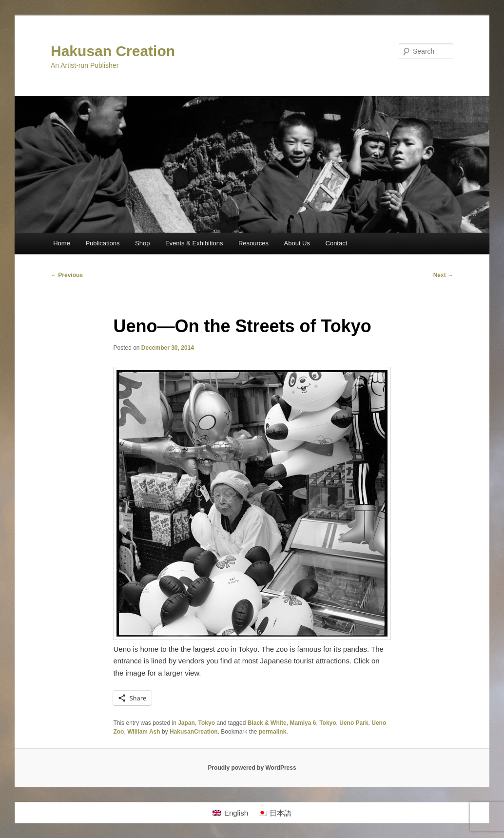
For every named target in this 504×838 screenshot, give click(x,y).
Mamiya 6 (303, 723)
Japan (186, 723)
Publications (102, 243)
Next (443, 275)
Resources (253, 243)
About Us (297, 243)
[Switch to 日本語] (275, 813)
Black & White (267, 723)
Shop (142, 243)
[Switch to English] (230, 813)
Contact (337, 243)
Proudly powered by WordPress (252, 768)
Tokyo (207, 723)
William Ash (144, 732)
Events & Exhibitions (194, 243)
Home (62, 243)
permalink (273, 732)
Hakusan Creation (113, 51)
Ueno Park (354, 723)
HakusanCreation (194, 732)
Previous (67, 275)
